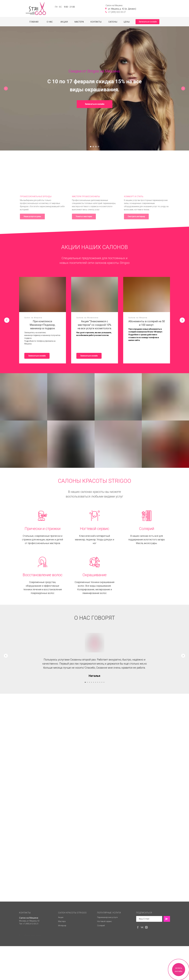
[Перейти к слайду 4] (98, 147)
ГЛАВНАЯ (34, 22)
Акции (61, 951)
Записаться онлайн (148, 22)
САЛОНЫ (113, 22)
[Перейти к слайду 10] (104, 682)
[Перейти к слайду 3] (96, 147)
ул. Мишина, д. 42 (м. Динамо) (122, 9)
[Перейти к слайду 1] (91, 147)
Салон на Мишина (29, 952)
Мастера (62, 955)
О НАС (50, 22)
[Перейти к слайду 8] (100, 682)
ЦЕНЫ (127, 22)
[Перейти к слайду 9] (102, 682)
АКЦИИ (64, 22)
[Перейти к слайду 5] (94, 682)
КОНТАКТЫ (96, 22)
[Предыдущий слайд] (6, 88)
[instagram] (146, 961)
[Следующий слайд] (183, 88)
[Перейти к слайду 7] (98, 682)
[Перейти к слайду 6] (96, 682)
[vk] (142, 961)
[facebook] (138, 961)
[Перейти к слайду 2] (93, 147)
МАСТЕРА (79, 22)
